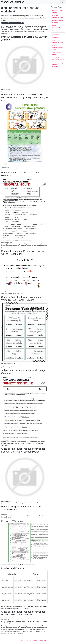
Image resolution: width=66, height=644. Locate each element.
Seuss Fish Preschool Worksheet (57, 11)
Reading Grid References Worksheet (58, 59)
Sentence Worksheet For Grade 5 (57, 21)
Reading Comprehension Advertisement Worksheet (56, 28)
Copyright (28, 640)
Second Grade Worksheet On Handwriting (55, 36)
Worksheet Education (13, 2)
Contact (21, 640)
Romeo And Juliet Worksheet (56, 54)
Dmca (35, 640)
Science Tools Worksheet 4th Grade (57, 16)
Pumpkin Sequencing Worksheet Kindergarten (57, 65)
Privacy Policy (44, 640)
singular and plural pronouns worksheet (13, 23)
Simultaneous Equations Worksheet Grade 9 (57, 48)
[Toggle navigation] (63, 2)
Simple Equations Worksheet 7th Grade (57, 42)
